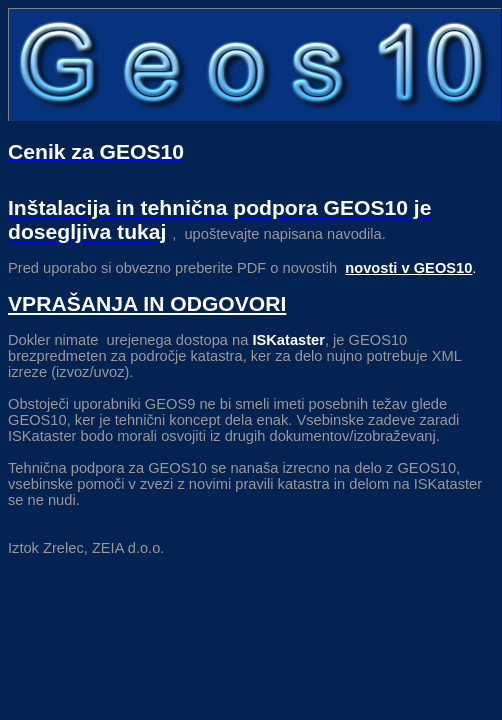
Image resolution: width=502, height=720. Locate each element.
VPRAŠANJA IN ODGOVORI (147, 303)
